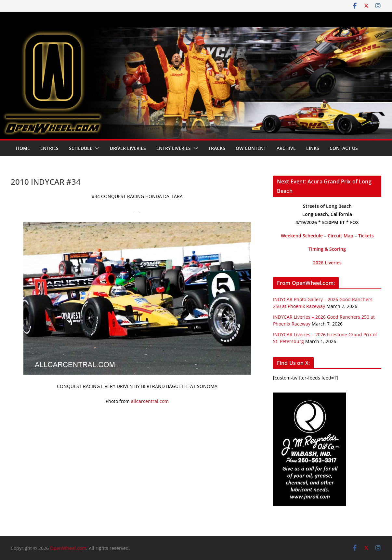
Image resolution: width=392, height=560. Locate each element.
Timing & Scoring (327, 249)
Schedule (81, 148)
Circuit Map (340, 236)
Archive (286, 148)
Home (23, 148)
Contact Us (344, 148)
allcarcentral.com (150, 401)
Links (313, 148)
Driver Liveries (128, 148)
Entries (49, 148)
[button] (96, 148)
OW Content (251, 148)
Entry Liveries (174, 148)
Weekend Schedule (302, 236)
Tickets (366, 236)
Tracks (217, 148)
